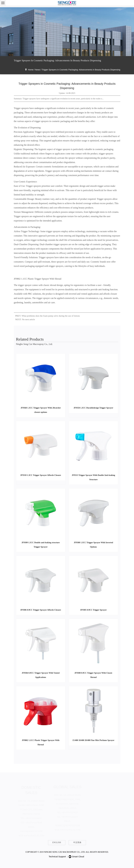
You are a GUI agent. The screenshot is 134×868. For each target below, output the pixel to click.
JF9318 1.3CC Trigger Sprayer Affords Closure (41, 475)
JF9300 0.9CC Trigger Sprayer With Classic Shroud (93, 675)
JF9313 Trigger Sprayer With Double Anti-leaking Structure (93, 477)
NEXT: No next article (25, 319)
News (38, 70)
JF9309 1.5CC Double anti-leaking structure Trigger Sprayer (41, 545)
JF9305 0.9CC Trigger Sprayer (93, 610)
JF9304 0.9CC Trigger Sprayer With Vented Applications (41, 675)
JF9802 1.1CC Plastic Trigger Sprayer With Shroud (38, 279)
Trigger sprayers (21, 108)
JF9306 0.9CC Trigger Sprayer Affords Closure (41, 610)
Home (31, 70)
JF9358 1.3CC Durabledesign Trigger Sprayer (93, 408)
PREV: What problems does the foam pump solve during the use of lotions (48, 316)
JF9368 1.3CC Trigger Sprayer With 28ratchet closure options (41, 410)
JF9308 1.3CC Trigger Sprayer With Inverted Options (93, 545)
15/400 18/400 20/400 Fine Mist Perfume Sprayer (93, 740)
